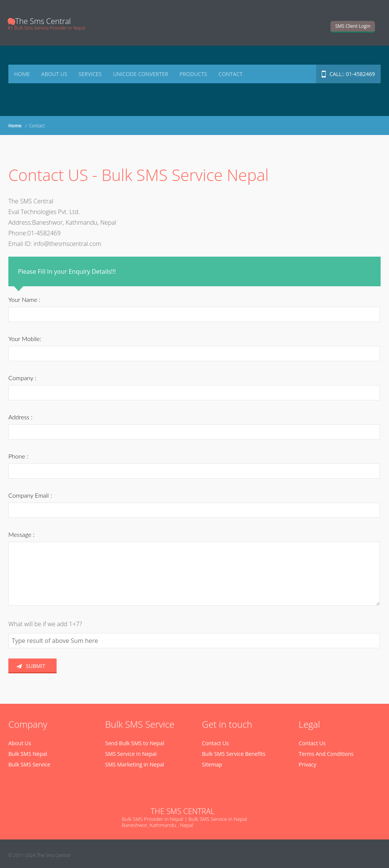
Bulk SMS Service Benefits (234, 754)
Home (22, 74)
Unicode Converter (140, 74)
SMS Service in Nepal (131, 754)
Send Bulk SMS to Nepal (135, 743)
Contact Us (216, 743)
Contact (230, 74)
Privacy (307, 764)
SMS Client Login (353, 26)
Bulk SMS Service (29, 764)
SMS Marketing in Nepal (135, 764)
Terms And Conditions (326, 754)
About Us (54, 74)
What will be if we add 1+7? (45, 624)
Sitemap (212, 764)
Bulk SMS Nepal (28, 754)
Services (90, 74)
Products (194, 74)
